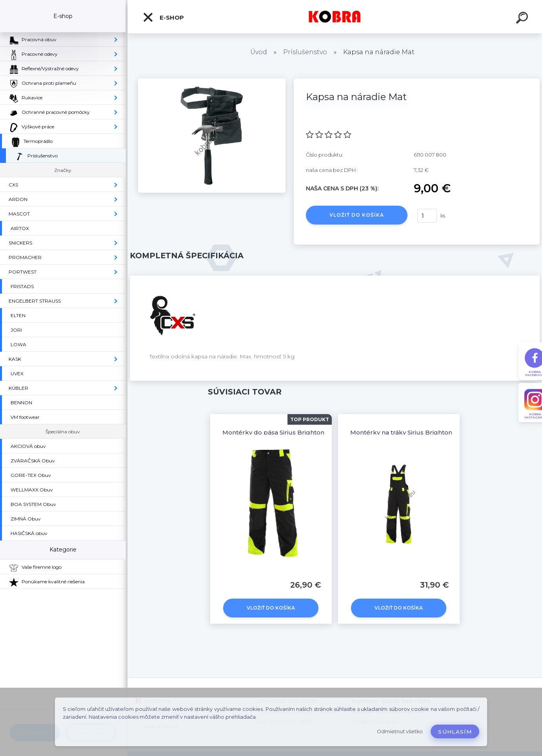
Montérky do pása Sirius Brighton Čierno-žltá (291, 432)
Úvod (259, 52)
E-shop (163, 17)
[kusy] (427, 216)
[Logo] (335, 17)
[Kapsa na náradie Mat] (212, 81)
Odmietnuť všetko (400, 731)
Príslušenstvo (305, 52)
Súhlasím (455, 732)
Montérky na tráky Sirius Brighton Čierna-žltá (418, 432)
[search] (523, 19)
